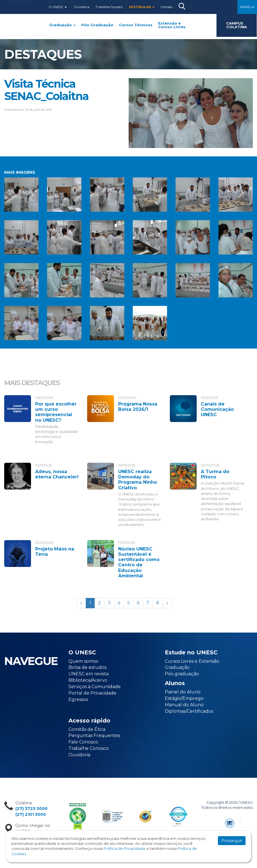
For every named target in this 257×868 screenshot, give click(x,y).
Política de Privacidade (125, 849)
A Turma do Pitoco (215, 474)
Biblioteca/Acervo (88, 680)
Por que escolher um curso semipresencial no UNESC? (56, 412)
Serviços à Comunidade (95, 687)
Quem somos (83, 661)
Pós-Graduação (97, 25)
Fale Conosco (83, 742)
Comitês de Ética (87, 729)
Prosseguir (232, 841)
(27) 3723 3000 (31, 809)
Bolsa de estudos (87, 667)
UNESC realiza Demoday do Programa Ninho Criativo (138, 480)
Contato (166, 7)
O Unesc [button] (58, 7)
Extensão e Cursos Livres (172, 25)
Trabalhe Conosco (109, 7)
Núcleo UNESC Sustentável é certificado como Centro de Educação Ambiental (139, 562)
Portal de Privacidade (92, 693)
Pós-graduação (182, 674)
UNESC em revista (89, 674)
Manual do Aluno (184, 705)
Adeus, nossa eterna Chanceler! (57, 474)
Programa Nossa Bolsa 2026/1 (138, 407)
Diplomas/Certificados (189, 711)
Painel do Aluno (183, 692)
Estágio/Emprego (184, 698)
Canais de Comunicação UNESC (217, 409)
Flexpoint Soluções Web (249, 822)
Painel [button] (247, 7)
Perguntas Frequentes (94, 735)
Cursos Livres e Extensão (192, 661)
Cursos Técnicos (136, 25)
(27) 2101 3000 (31, 814)
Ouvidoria (82, 7)
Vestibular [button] (142, 7)
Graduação (62, 25)
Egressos (78, 699)
